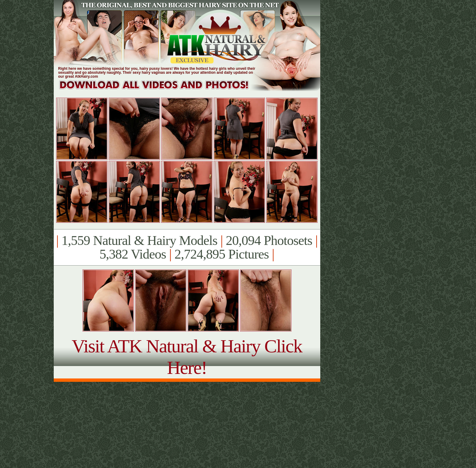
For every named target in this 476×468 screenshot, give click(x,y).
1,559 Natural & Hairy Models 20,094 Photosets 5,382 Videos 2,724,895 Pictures (187, 247)
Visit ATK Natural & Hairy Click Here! (187, 357)
